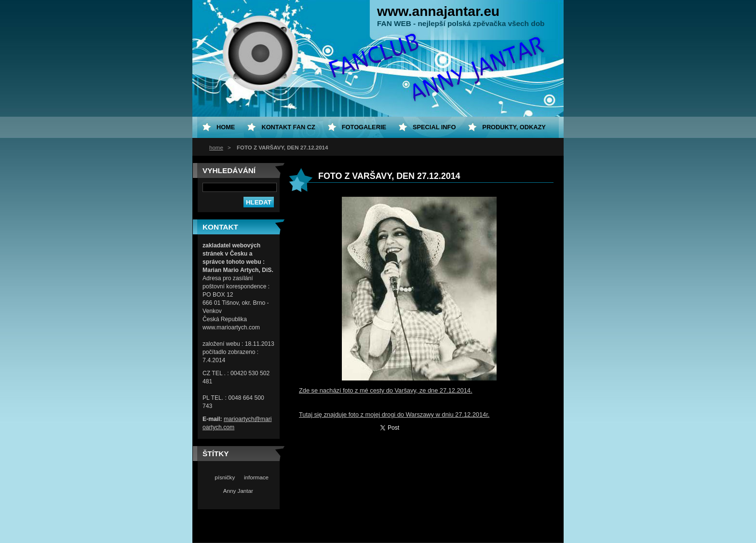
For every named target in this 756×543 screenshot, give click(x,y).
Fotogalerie (364, 127)
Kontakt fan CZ (288, 127)
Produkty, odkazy (514, 127)
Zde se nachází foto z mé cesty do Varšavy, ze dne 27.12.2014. (385, 390)
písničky (225, 477)
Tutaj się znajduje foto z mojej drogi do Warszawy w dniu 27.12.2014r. (394, 414)
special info (434, 127)
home (216, 148)
